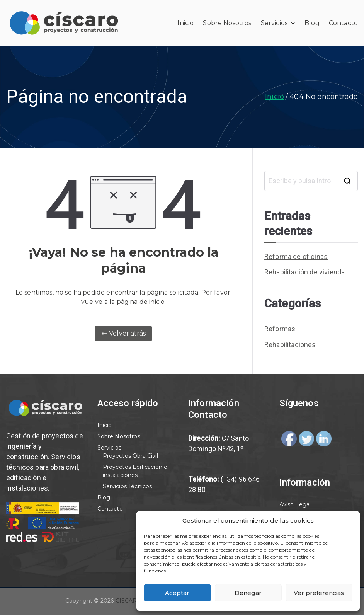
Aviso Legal (295, 504)
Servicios (278, 23)
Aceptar (177, 593)
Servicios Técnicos (128, 486)
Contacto (343, 23)
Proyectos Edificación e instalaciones (135, 471)
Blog (312, 23)
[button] (291, 23)
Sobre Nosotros (227, 23)
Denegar (248, 593)
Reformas (280, 329)
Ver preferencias (319, 593)
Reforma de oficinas (296, 256)
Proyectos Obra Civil (130, 456)
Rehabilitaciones (290, 345)
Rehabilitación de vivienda (304, 272)
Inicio (185, 23)
